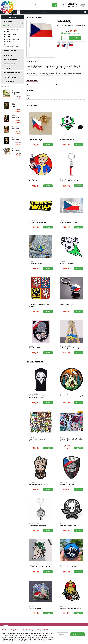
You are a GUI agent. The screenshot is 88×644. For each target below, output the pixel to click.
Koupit (75, 38)
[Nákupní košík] (82, 5)
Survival (7, 68)
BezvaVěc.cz (32, 17)
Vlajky (6, 44)
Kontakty (77, 12)
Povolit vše (78, 637)
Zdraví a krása (9, 81)
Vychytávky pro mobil (12, 47)
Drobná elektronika (11, 51)
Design (6, 26)
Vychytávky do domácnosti (14, 73)
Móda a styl (8, 55)
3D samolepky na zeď (11, 29)
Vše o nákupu (47, 12)
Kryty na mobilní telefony (13, 34)
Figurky (7, 32)
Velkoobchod (66, 12)
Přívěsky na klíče (10, 64)
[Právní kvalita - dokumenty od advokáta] (19, 628)
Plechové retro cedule (12, 39)
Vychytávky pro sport (12, 77)
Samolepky (8, 42)
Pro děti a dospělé (11, 60)
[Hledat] (55, 5)
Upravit (62, 637)
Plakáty (7, 37)
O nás (57, 12)
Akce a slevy (8, 21)
